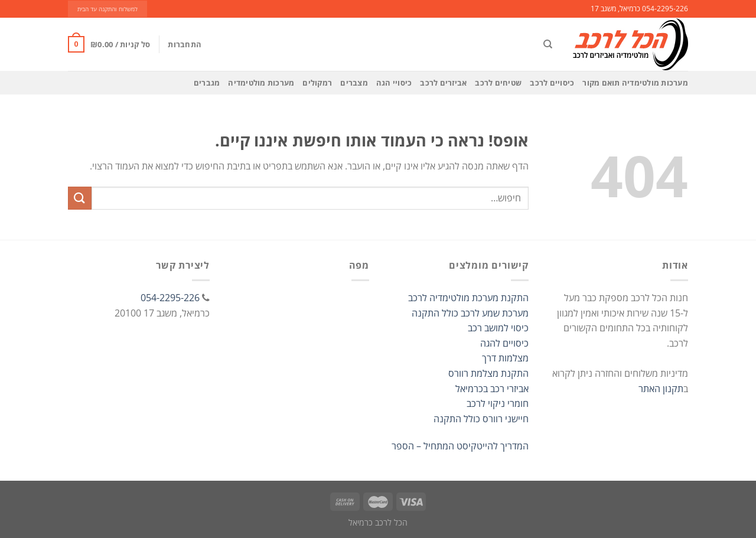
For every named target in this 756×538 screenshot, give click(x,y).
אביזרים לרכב (443, 83)
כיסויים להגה (504, 343)
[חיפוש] (548, 44)
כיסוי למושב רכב (498, 328)
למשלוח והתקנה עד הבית (107, 9)
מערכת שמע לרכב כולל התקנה (470, 313)
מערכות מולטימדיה (261, 83)
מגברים (207, 83)
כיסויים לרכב (552, 83)
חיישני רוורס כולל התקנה (481, 419)
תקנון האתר (661, 389)
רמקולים (317, 83)
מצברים (354, 83)
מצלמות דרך (505, 358)
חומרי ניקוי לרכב (498, 403)
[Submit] (80, 198)
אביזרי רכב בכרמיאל (492, 389)
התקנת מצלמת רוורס (488, 373)
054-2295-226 (170, 298)
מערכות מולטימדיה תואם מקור (635, 83)
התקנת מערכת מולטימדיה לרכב (468, 298)
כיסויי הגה (394, 83)
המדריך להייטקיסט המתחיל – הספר (460, 446)
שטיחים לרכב (498, 83)
